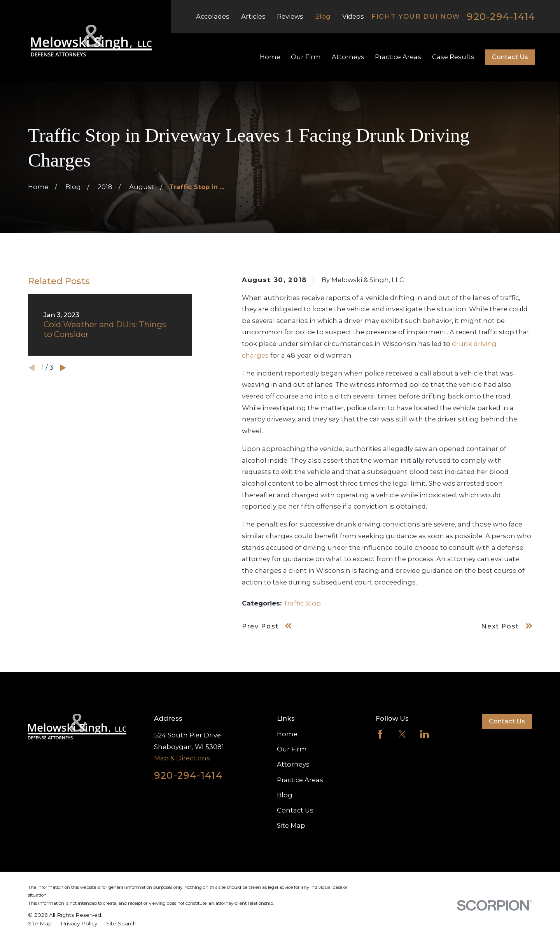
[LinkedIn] (424, 734)
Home (287, 734)
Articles (253, 16)
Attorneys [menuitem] (348, 57)
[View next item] (63, 368)
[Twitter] (402, 734)
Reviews (290, 16)
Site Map (291, 825)
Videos (353, 16)
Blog (323, 16)
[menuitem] (40, 924)
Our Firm (292, 749)
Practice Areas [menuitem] (398, 57)
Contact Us (510, 57)
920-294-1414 (501, 17)
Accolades (213, 16)
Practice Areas (300, 780)
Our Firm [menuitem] (306, 57)
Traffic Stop (302, 603)
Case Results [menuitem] (453, 57)
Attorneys (293, 764)
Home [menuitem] (270, 57)
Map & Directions (182, 758)
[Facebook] (380, 734)
